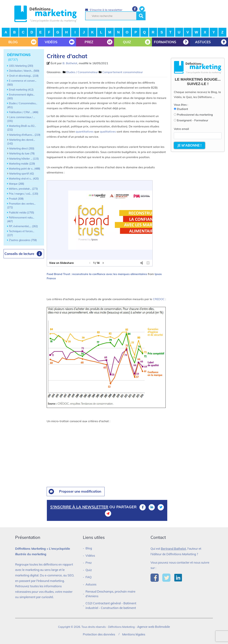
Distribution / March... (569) (24, 71)
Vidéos (90, 555)
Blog (89, 548)
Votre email (181, 129)
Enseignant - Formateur (193, 120)
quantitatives (85, 131)
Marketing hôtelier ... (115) (24, 159)
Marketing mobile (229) (22, 164)
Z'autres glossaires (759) (23, 240)
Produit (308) (16, 199)
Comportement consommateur (123, 72)
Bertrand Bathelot (173, 549)
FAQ (89, 577)
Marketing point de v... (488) (24, 169)
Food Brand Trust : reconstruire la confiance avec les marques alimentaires (97, 274)
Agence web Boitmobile (154, 627)
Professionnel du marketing (195, 115)
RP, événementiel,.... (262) (23, 226)
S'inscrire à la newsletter (104, 10)
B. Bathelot (70, 63)
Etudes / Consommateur (82, 72)
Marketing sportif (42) (22, 174)
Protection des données (99, 634)
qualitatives (108, 131)
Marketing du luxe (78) (22, 154)
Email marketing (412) (21, 90)
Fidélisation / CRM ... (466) (24, 112)
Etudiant (182, 109)
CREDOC (159, 299)
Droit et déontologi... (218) (24, 76)
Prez (89, 563)
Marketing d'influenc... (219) (25, 135)
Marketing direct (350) (22, 149)
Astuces (91, 584)
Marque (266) (16, 184)
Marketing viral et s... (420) (24, 179)
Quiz (89, 570)
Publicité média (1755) (21, 213)
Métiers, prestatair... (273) (23, 189)
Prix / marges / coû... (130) (24, 194)
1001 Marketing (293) (21, 66)
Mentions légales (134, 634)
